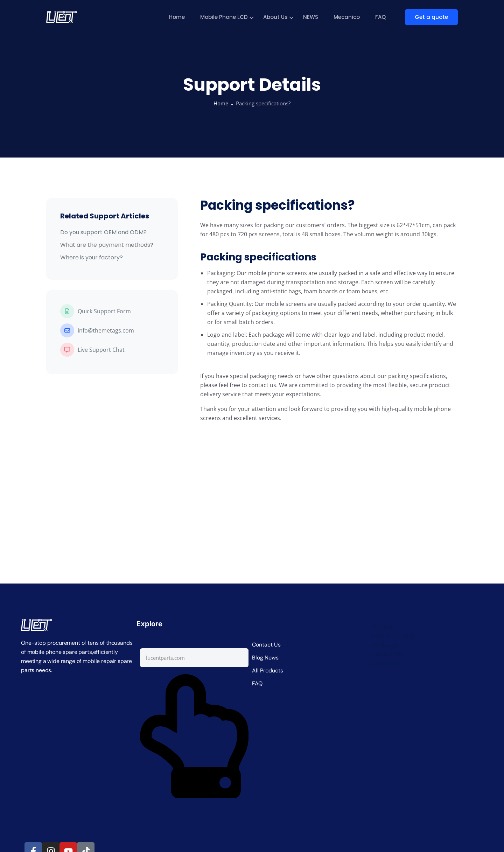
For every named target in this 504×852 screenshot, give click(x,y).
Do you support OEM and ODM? (103, 232)
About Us (275, 17)
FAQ (380, 17)
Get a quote (431, 17)
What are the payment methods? (107, 245)
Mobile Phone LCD (224, 17)
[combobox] (194, 658)
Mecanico (347, 17)
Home (177, 17)
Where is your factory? (92, 257)
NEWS (311, 17)
